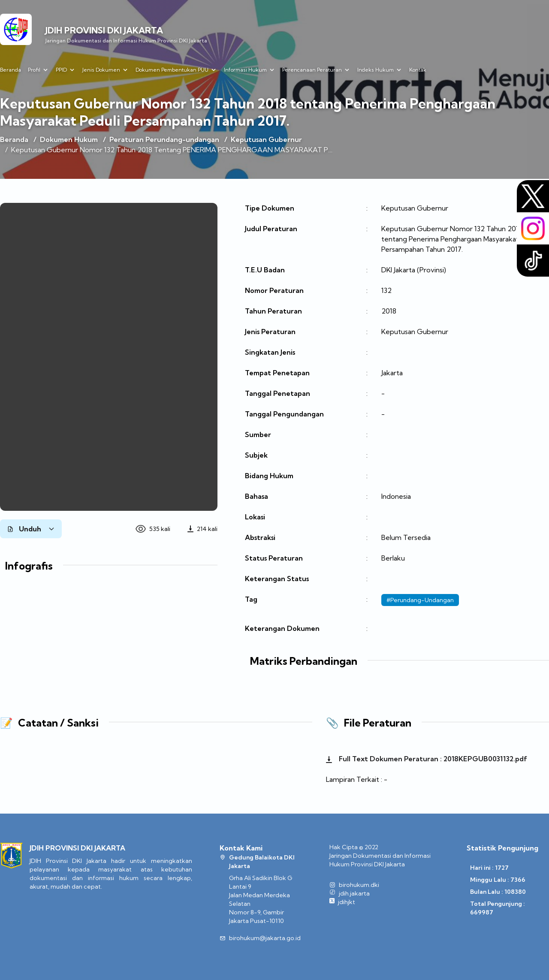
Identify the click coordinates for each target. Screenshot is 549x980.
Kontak (418, 70)
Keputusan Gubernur (266, 139)
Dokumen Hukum (69, 139)
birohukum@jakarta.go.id (265, 938)
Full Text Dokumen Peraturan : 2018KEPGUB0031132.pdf (427, 759)
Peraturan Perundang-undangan (164, 139)
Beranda (11, 70)
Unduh (31, 529)
